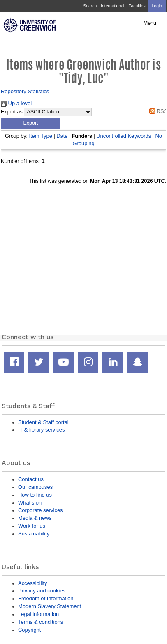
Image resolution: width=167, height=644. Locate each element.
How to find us (35, 495)
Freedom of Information (46, 598)
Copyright (29, 630)
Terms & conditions (41, 622)
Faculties (137, 6)
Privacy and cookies (42, 591)
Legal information (38, 614)
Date (62, 136)
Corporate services (41, 510)
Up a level (16, 103)
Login (157, 6)
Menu (150, 23)
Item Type (41, 136)
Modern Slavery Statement (50, 606)
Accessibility (32, 583)
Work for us (32, 526)
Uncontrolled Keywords (124, 136)
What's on (30, 503)
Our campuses (35, 487)
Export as (12, 112)
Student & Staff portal (43, 422)
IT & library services (41, 430)
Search (90, 6)
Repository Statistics (25, 91)
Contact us (31, 479)
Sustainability (34, 534)
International (112, 6)
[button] (31, 123)
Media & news (35, 518)
